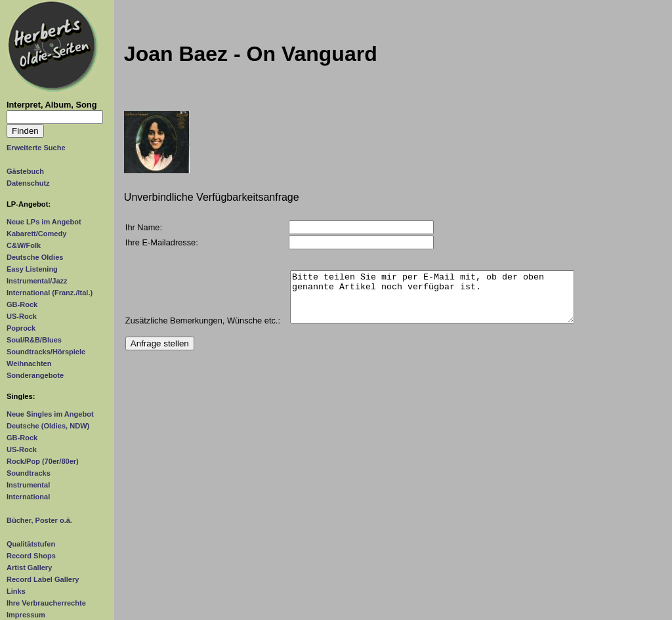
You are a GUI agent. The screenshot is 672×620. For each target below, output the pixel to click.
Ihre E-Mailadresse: (162, 242)
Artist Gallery (29, 568)
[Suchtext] (55, 117)
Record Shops (31, 556)
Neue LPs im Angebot (44, 222)
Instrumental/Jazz (37, 281)
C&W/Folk (24, 245)
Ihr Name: (144, 227)
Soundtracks (29, 473)
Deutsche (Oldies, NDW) (48, 426)
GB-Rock (22, 304)
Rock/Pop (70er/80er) (43, 461)
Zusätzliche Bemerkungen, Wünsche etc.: (203, 330)
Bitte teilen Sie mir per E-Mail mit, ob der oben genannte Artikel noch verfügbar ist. (432, 302)
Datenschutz (28, 183)
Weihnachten (29, 363)
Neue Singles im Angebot (50, 414)
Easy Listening (32, 269)
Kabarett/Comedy (36, 234)
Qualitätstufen (31, 544)
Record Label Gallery (43, 579)
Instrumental (28, 485)
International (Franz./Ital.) (50, 293)
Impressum (26, 615)
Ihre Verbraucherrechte (46, 603)
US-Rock (22, 316)
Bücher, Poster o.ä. (39, 520)
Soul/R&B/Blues (34, 340)
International (28, 497)
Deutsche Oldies (35, 257)
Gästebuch (25, 171)
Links (16, 591)
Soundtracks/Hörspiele (46, 352)
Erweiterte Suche (36, 148)
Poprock (21, 328)
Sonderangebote (35, 375)
